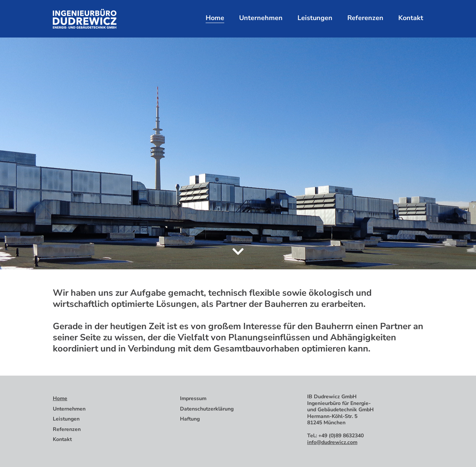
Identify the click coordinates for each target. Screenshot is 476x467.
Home (215, 18)
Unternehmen (261, 18)
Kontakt (411, 18)
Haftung (190, 419)
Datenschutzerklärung (207, 409)
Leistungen (315, 18)
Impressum (193, 398)
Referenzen (365, 18)
